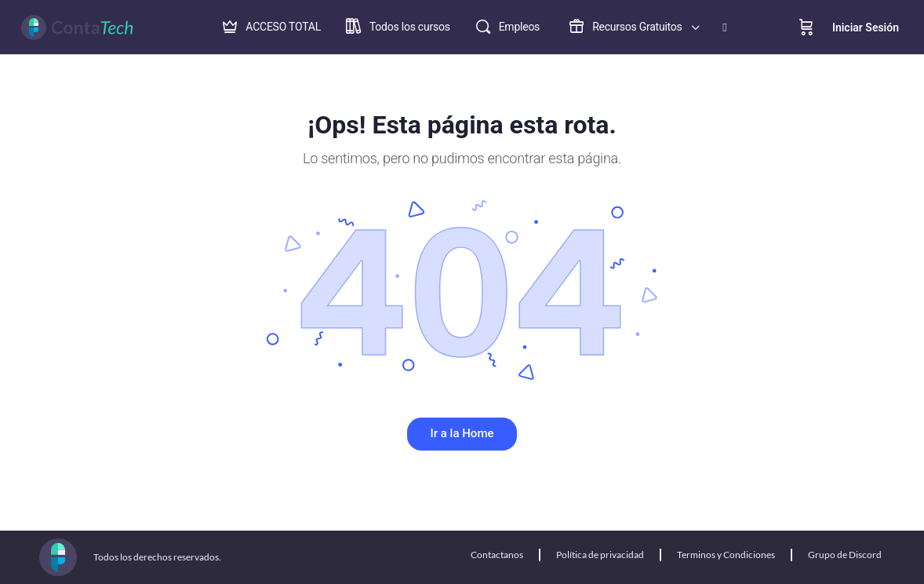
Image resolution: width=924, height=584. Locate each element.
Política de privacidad (600, 555)
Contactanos (497, 555)
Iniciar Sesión (866, 27)
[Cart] (806, 27)
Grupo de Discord (845, 555)
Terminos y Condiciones (726, 555)
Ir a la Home (462, 433)
